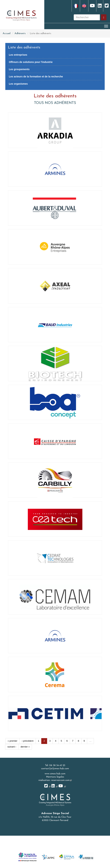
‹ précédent (28, 741)
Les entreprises (18, 55)
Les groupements (19, 69)
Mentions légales (55, 777)
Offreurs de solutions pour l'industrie (31, 62)
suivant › (12, 747)
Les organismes (18, 84)
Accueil (7, 33)
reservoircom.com (61, 780)
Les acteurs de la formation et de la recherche (36, 77)
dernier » (25, 747)
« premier (12, 741)
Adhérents (20, 33)
